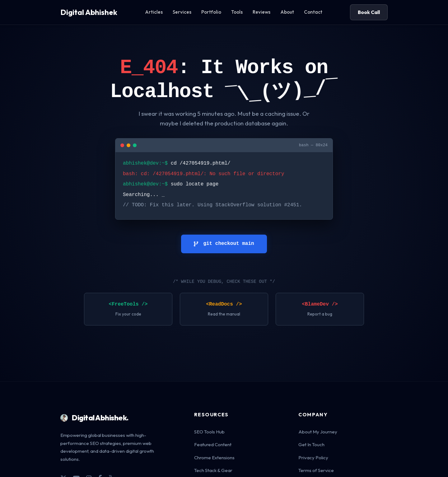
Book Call (369, 12)
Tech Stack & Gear (213, 470)
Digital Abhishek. (95, 418)
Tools (237, 12)
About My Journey (318, 432)
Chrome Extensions (214, 458)
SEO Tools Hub (209, 432)
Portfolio (211, 12)
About (287, 12)
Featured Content (213, 444)
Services (182, 12)
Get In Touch (311, 444)
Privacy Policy (313, 458)
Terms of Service (316, 470)
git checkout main (224, 244)
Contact (313, 12)
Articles (154, 12)
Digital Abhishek (89, 12)
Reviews (261, 12)
